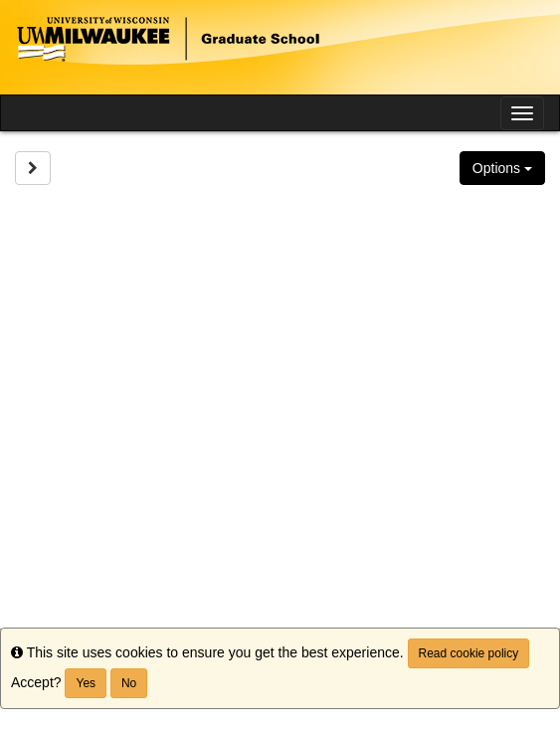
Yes (86, 683)
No (129, 683)
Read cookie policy (469, 653)
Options (502, 168)
